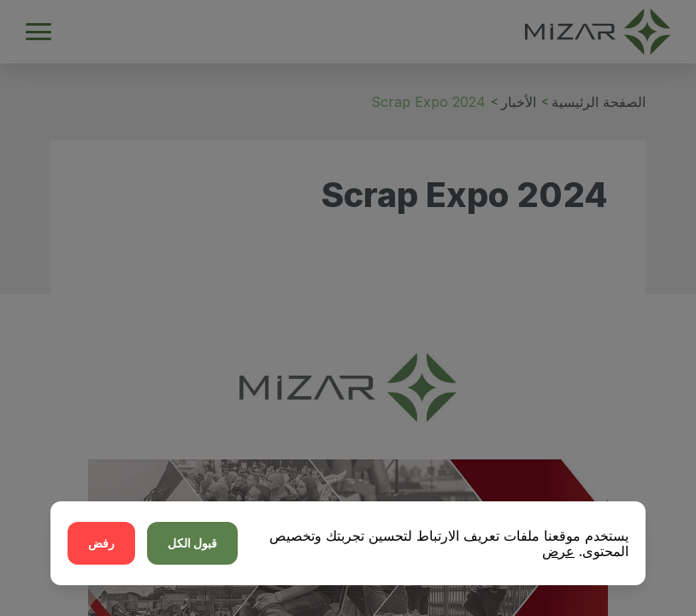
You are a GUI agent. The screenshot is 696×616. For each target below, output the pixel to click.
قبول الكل (192, 543)
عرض (558, 551)
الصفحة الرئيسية (599, 102)
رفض (101, 543)
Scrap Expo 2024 (428, 102)
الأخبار (519, 102)
